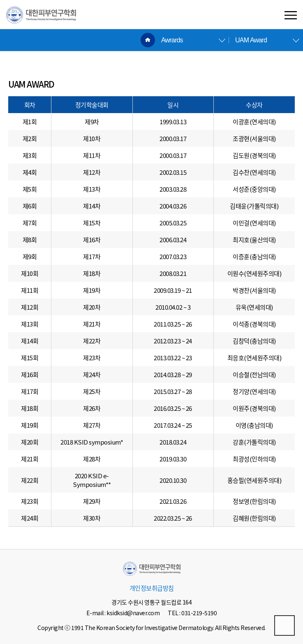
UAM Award (251, 40)
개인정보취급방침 (152, 588)
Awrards (172, 40)
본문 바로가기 (0, 0)
